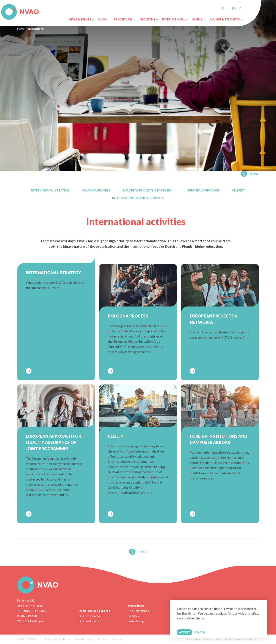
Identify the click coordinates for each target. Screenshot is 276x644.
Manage (199, 632)
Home (21, 29)
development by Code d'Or (241, 639)
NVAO (2, 5)
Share (254, 174)
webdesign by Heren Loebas (204, 639)
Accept (184, 632)
